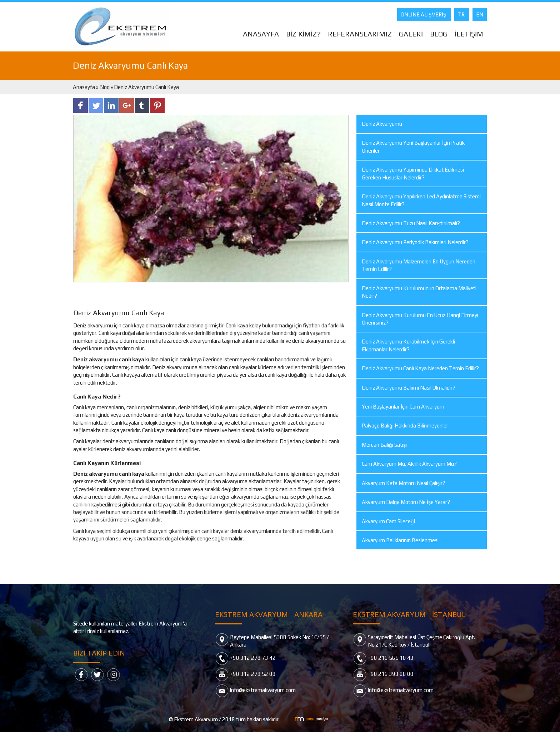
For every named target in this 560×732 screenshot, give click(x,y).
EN (480, 14)
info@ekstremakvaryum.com (263, 690)
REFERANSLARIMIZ (360, 34)
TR (462, 14)
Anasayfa (84, 87)
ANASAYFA (261, 34)
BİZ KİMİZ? (303, 34)
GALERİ (411, 34)
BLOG (439, 34)
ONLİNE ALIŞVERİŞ (424, 14)
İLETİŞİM (469, 34)
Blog (104, 87)
